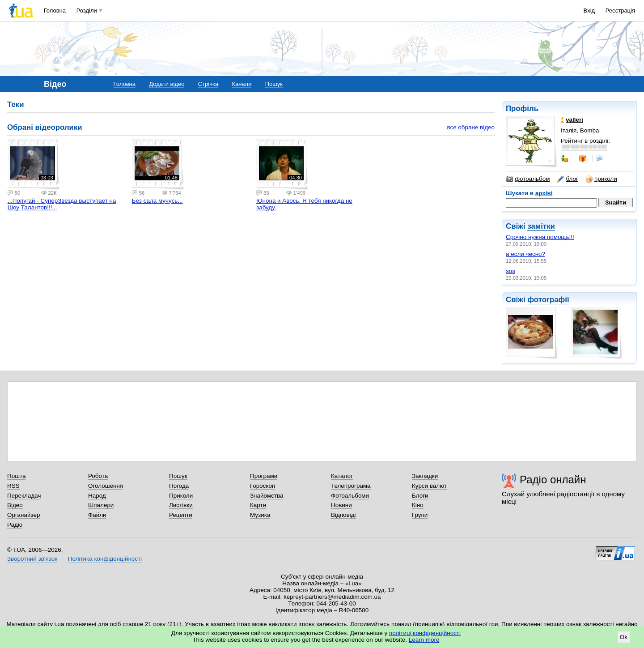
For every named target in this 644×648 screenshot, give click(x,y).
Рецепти (181, 515)
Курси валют (429, 486)
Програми (264, 476)
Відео (15, 505)
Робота (98, 476)
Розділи (87, 11)
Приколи (181, 496)
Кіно (418, 505)
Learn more (424, 640)
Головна (55, 11)
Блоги (420, 496)
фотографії (548, 300)
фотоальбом (528, 179)
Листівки (181, 505)
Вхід (589, 11)
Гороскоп (263, 486)
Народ (97, 496)
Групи (420, 515)
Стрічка (208, 84)
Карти (258, 505)
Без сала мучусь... (157, 201)
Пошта (16, 476)
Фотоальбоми (350, 496)
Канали (241, 84)
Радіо (15, 525)
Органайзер (23, 515)
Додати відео (167, 84)
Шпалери (101, 505)
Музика (260, 515)
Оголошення (106, 486)
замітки (541, 226)
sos (511, 271)
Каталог (342, 476)
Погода (179, 486)
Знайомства (267, 496)
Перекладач (24, 496)
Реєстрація (620, 11)
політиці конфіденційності (425, 633)
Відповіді (343, 515)
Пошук (274, 84)
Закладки (425, 476)
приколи (601, 179)
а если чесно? (525, 254)
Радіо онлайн (553, 480)
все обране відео (471, 127)
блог (567, 179)
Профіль (522, 109)
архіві (544, 193)
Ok (624, 637)
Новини (341, 505)
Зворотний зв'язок (32, 559)
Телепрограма (351, 486)
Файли (97, 515)
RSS (13, 486)
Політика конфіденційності (105, 559)
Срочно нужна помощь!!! (540, 237)
